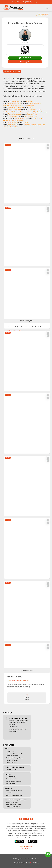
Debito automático (12, 779)
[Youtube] (28, 819)
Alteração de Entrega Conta (14, 758)
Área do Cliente (17, 2)
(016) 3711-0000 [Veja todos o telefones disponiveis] (27, 2)
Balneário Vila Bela (35, 110)
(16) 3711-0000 (13, 727)
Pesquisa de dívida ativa (13, 804)
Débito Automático (12, 762)
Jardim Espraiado (16, 106)
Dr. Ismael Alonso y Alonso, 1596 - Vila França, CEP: (18, 721)
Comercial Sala (13, 123)
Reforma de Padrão (12, 760)
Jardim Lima (41, 125)
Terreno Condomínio (15, 110)
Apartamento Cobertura (16, 108)
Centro (31, 103)
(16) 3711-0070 (25, 58)
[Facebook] (21, 819)
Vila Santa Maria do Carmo (11, 127)
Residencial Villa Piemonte (11, 112)
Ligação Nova (10, 751)
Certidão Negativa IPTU (13, 807)
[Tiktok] (31, 819)
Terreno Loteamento (15, 114)
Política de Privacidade (26, 847)
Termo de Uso (26, 848)
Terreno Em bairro (20, 118)
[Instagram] (24, 819)
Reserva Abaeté (32, 114)
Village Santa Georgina (40, 112)
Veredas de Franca (26, 112)
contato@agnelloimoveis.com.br (18, 729)
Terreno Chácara (13, 116)
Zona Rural (30, 101)
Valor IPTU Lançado (12, 802)
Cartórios (9, 793)
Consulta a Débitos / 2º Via (14, 753)
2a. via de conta (11, 777)
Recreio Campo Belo (31, 116)
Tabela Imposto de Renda (14, 791)
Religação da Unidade (13, 756)
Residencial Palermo (30, 125)
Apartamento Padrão (15, 103)
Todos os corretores (43, 15)
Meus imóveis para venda (12, 71)
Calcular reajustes (11, 769)
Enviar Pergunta (25, 62)
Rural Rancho (16, 101)
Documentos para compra (14, 795)
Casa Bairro (12, 125)
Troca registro (10, 783)
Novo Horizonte (38, 118)
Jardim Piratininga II (28, 106)
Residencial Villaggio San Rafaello (14, 120)
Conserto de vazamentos (14, 781)
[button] (36, 2)
